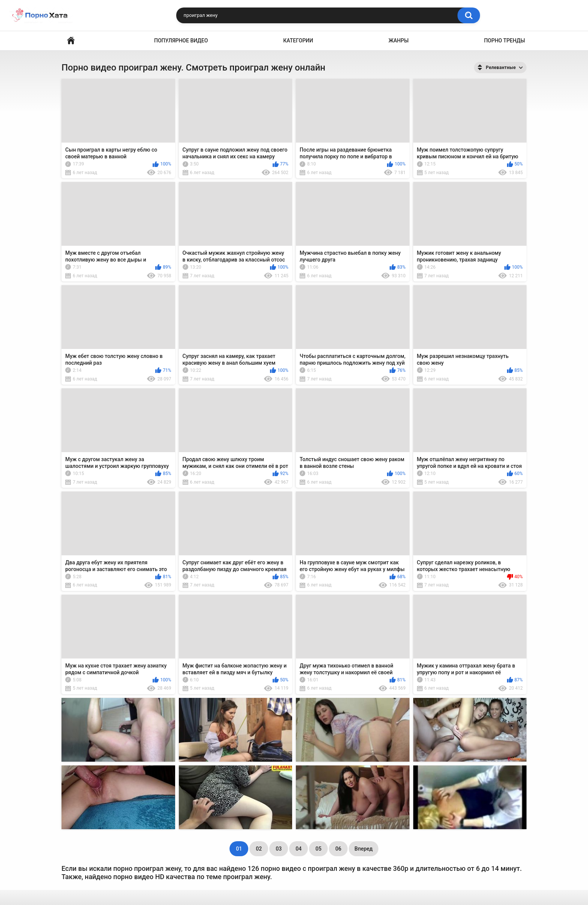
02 (259, 849)
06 (338, 849)
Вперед (363, 849)
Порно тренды (505, 41)
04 (298, 849)
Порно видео (71, 41)
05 (318, 849)
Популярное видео (181, 41)
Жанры (399, 41)
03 (279, 849)
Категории (298, 41)
